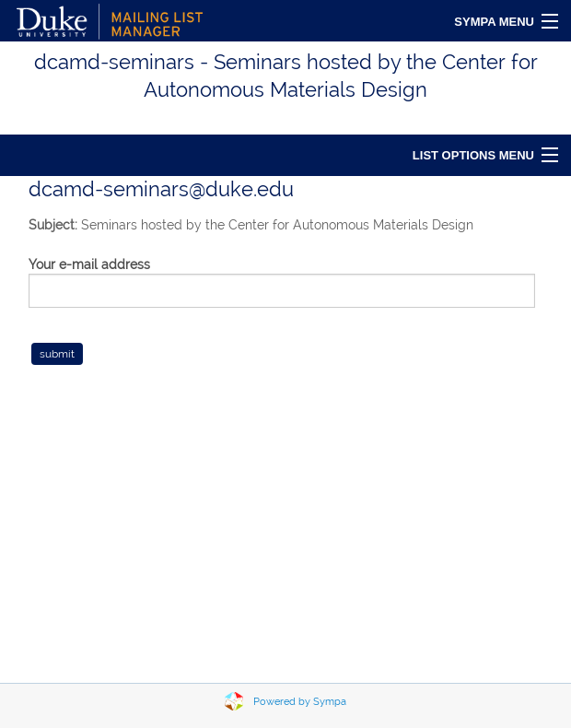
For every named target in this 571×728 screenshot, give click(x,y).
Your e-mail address (89, 264)
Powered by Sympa (300, 702)
